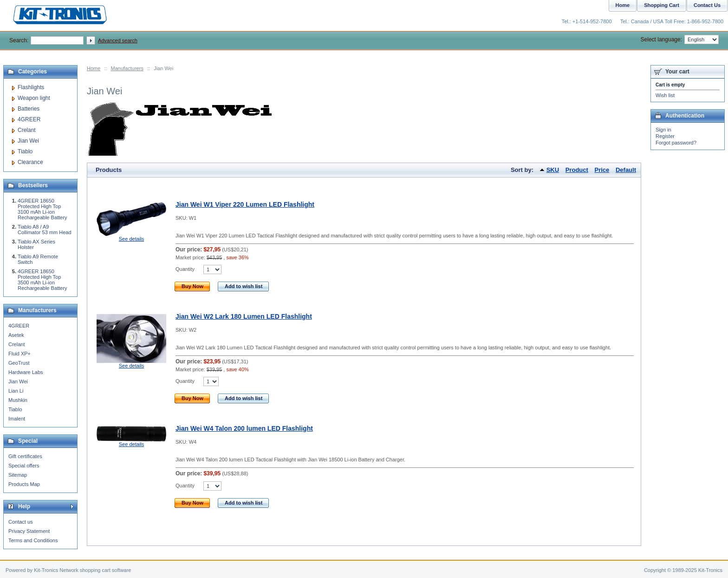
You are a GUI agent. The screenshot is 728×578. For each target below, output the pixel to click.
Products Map (24, 484)
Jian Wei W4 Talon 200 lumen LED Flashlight (244, 428)
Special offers (24, 466)
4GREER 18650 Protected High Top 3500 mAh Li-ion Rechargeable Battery (42, 280)
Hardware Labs (26, 372)
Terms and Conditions (33, 540)
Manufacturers (127, 68)
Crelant (27, 130)
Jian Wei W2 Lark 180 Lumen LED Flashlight (244, 316)
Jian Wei (28, 141)
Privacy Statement (29, 531)
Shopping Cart (662, 5)
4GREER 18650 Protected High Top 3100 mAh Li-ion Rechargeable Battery (42, 209)
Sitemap (18, 475)
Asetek (16, 335)
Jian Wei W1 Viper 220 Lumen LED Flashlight (245, 204)
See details (131, 239)
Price (602, 170)
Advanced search (118, 40)
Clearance (30, 162)
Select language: (680, 39)
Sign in (663, 130)
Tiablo (25, 151)
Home (94, 68)
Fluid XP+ (19, 354)
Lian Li (16, 391)
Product (577, 170)
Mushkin (18, 400)
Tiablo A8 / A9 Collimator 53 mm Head (45, 230)
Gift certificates (25, 456)
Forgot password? (676, 143)
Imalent (17, 419)
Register (665, 136)
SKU (553, 170)
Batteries (29, 109)
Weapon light (34, 98)
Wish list (665, 95)
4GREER (29, 119)
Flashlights (31, 87)
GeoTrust (19, 363)
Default (626, 170)
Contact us (21, 522)
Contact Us (707, 5)
